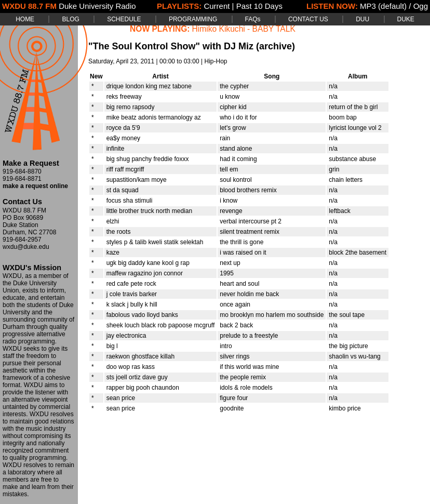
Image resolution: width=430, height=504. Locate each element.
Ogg (421, 6)
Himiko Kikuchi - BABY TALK (244, 29)
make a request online (35, 186)
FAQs (253, 19)
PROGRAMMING (193, 19)
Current (217, 6)
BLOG (70, 19)
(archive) (276, 46)
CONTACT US (308, 19)
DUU (362, 19)
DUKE (406, 19)
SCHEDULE (124, 19)
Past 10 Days (259, 6)
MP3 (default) (383, 6)
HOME (25, 19)
